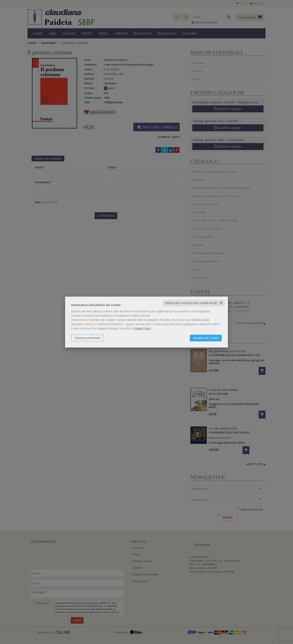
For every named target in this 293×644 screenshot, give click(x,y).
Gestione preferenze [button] (87, 338)
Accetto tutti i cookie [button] (206, 338)
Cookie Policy (142, 328)
